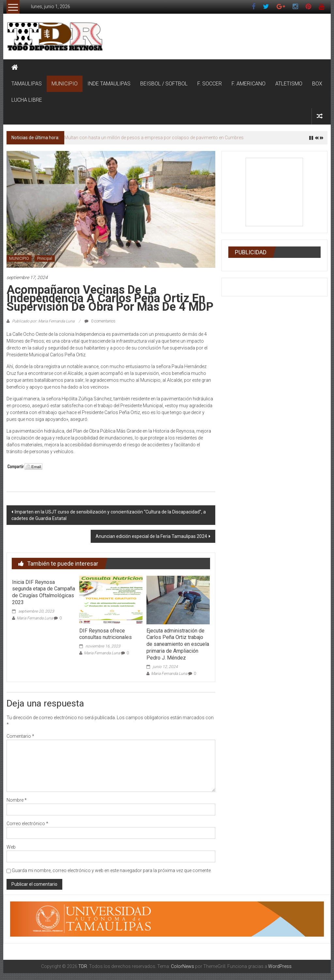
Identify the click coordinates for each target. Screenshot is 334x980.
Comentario (20, 736)
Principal (45, 259)
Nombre (17, 800)
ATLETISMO (289, 84)
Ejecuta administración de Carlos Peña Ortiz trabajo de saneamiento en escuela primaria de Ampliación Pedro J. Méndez (178, 644)
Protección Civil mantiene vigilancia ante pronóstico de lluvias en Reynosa (140, 138)
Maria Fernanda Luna (35, 618)
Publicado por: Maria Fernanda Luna (43, 321)
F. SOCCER (210, 84)
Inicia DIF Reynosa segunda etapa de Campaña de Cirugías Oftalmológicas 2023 (44, 592)
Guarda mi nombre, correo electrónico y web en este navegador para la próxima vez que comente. (112, 870)
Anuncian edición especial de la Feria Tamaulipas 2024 (151, 536)
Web (11, 847)
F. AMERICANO (249, 84)
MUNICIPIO (65, 84)
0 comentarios (100, 321)
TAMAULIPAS (27, 84)
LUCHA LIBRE (27, 100)
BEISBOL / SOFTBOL (164, 84)
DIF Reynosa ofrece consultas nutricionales (106, 634)
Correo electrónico (27, 824)
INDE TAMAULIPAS (109, 84)
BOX (317, 84)
